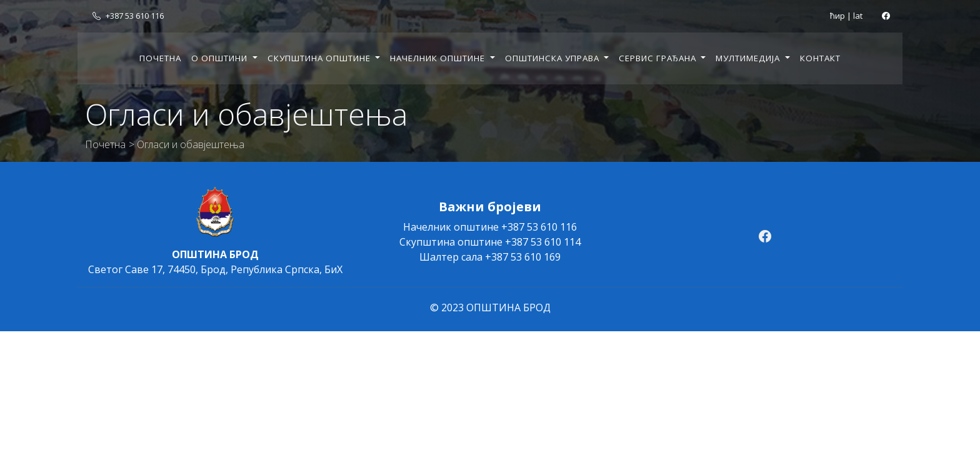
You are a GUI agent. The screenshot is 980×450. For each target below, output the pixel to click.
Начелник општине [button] (439, 58)
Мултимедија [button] (749, 58)
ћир (837, 16)
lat (858, 16)
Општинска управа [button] (553, 58)
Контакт (820, 58)
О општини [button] (221, 58)
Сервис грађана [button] (659, 58)
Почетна (160, 58)
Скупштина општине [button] (320, 58)
